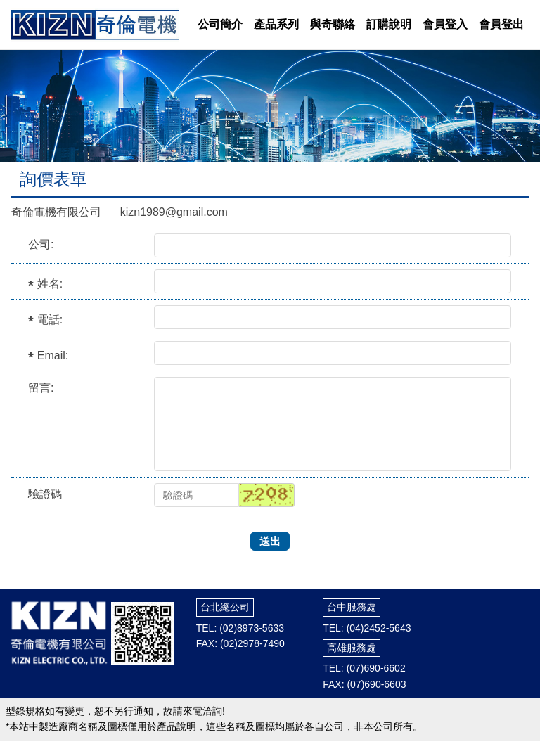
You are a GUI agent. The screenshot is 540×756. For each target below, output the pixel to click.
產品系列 (276, 24)
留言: (41, 388)
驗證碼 (45, 494)
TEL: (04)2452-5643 (367, 628)
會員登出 (501, 24)
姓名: (50, 284)
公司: (41, 244)
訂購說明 (389, 24)
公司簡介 (220, 24)
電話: (50, 320)
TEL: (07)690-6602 (364, 668)
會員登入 (445, 24)
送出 (270, 541)
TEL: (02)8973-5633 (240, 628)
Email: (53, 355)
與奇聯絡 (333, 24)
